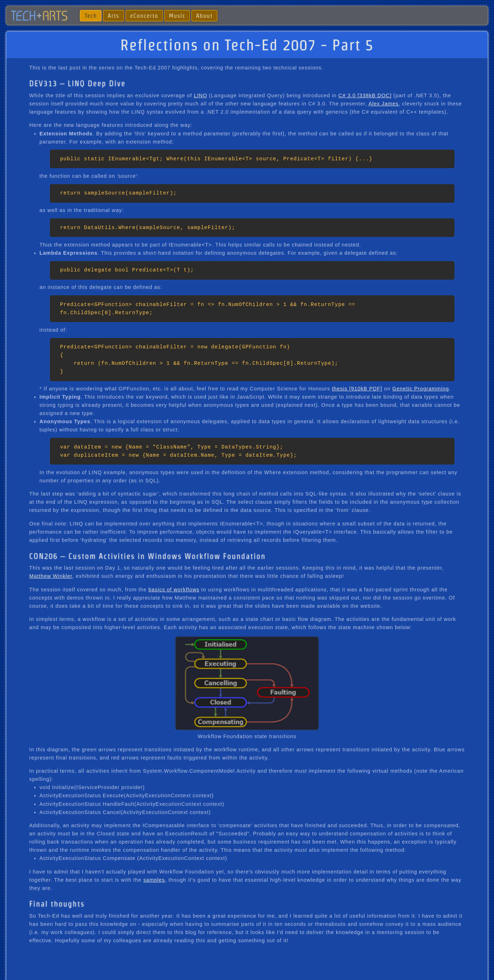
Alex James (384, 104)
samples (154, 880)
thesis (340, 389)
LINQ (201, 95)
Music (177, 15)
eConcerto (144, 15)
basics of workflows (174, 590)
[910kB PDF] (365, 389)
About (204, 15)
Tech (91, 15)
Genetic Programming (420, 389)
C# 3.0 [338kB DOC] (365, 95)
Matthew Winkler (51, 576)
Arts (114, 15)
